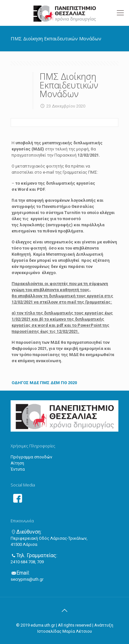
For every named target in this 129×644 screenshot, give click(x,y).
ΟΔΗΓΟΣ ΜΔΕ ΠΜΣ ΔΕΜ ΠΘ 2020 (44, 383)
